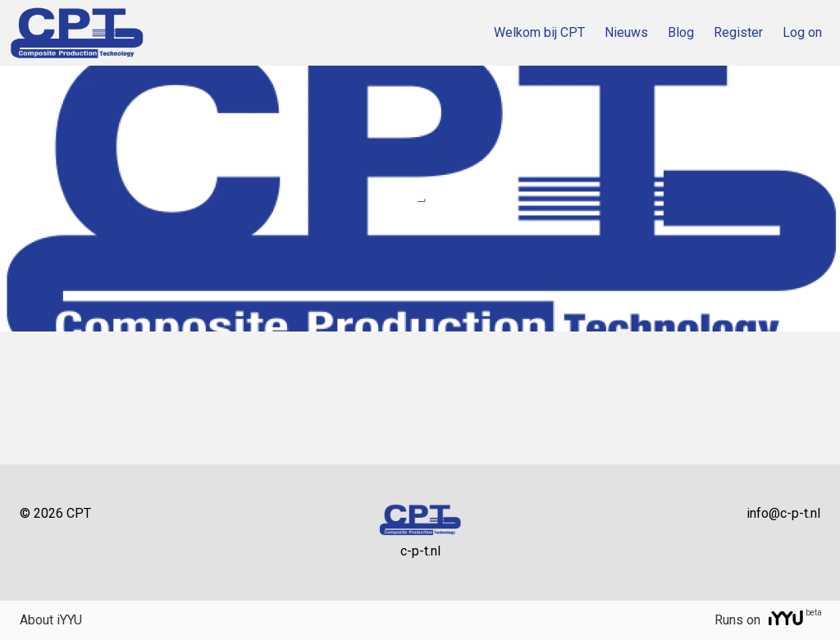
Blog (681, 32)
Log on (802, 32)
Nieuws (626, 32)
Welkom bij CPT (539, 32)
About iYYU (51, 620)
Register (738, 32)
